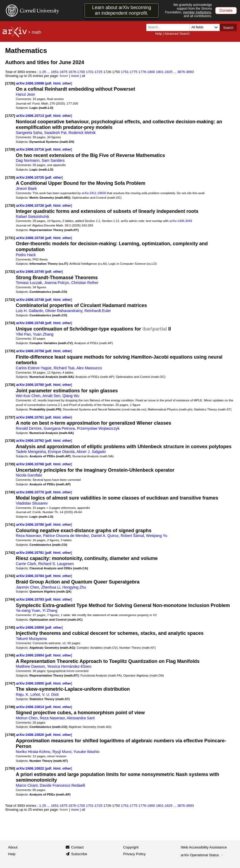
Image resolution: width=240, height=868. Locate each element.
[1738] (10, 441)
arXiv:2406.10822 (30, 768)
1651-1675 (59, 72)
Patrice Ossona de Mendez (66, 536)
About (13, 847)
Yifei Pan (23, 334)
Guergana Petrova (59, 428)
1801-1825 (164, 72)
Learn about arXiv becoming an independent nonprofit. (122, 10)
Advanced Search (177, 34)
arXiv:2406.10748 (30, 300)
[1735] (10, 351)
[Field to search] (205, 27)
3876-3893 (186, 72)
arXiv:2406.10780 (30, 525)
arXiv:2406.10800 (30, 627)
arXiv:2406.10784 (30, 576)
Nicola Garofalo (29, 475)
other (67, 83)
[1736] (10, 385)
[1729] (10, 177)
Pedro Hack (26, 255)
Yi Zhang (50, 610)
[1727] (10, 116)
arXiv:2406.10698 (30, 83)
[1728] (10, 149)
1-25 (43, 72)
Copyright (131, 847)
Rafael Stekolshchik (32, 217)
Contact (77, 847)
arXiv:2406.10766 (30, 464)
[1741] (10, 525)
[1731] (10, 238)
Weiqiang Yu (157, 536)
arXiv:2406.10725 (30, 177)
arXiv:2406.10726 (30, 206)
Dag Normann (28, 160)
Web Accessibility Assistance (204, 847)
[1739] (10, 464)
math (37, 32)
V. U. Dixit (50, 694)
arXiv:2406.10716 (30, 149)
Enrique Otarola (61, 452)
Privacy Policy (135, 854)
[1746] (10, 655)
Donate (226, 10)
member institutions (197, 12)
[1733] (10, 300)
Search (228, 28)
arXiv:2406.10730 (30, 238)
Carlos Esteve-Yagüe (34, 368)
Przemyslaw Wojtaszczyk (98, 428)
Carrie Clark (26, 564)
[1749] (10, 735)
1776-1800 (147, 72)
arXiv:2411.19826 (94, 193)
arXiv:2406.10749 (30, 323)
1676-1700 (77, 72)
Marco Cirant (27, 785)
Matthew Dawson (30, 666)
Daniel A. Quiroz (105, 536)
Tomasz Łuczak (29, 283)
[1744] (10, 599)
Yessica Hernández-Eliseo (69, 666)
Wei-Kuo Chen (28, 396)
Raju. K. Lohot (28, 694)
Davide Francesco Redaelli (62, 785)
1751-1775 (129, 72)
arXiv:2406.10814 (30, 707)
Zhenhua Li (51, 587)
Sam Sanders (53, 160)
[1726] (10, 83)
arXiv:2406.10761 (30, 417)
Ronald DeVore (29, 428)
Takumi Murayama (31, 639)
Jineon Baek (26, 189)
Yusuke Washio (86, 752)
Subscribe (79, 854)
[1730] (10, 206)
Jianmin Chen (27, 587)
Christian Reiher (85, 283)
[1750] (10, 768)
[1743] (10, 576)
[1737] (10, 417)
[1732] (10, 272)
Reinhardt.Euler (98, 311)
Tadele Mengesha (31, 452)
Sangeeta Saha (29, 133)
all (83, 76)
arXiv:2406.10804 (30, 655)
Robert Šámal (132, 536)
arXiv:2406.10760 (30, 385)
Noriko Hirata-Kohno (33, 752)
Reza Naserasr (28, 536)
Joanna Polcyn (56, 283)
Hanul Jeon (25, 94)
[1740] (10, 492)
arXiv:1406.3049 (181, 221)
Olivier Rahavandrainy (64, 311)
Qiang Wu (71, 396)
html (57, 83)
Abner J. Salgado (91, 452)
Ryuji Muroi (62, 752)
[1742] (10, 553)
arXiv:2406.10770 (30, 492)
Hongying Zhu (74, 587)
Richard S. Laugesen (56, 564)
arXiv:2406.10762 (30, 441)
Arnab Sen (51, 396)
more (75, 76)
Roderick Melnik (82, 133)
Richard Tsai (64, 368)
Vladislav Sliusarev (32, 503)
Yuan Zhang (43, 334)
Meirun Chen (27, 718)
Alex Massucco (89, 368)
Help (158, 34)
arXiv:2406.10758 (30, 351)
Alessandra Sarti (81, 718)
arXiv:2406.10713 (30, 116)
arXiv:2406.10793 (30, 599)
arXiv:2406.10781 (30, 553)
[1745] (10, 627)
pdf (49, 83)
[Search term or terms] (170, 27)
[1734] (10, 323)
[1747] (10, 683)
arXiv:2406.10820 (30, 735)
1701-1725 (94, 72)
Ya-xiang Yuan (28, 610)
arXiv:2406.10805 (30, 683)
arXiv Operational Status (202, 855)
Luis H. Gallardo (29, 311)
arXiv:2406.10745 (30, 272)
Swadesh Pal (55, 133)
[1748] (10, 707)
